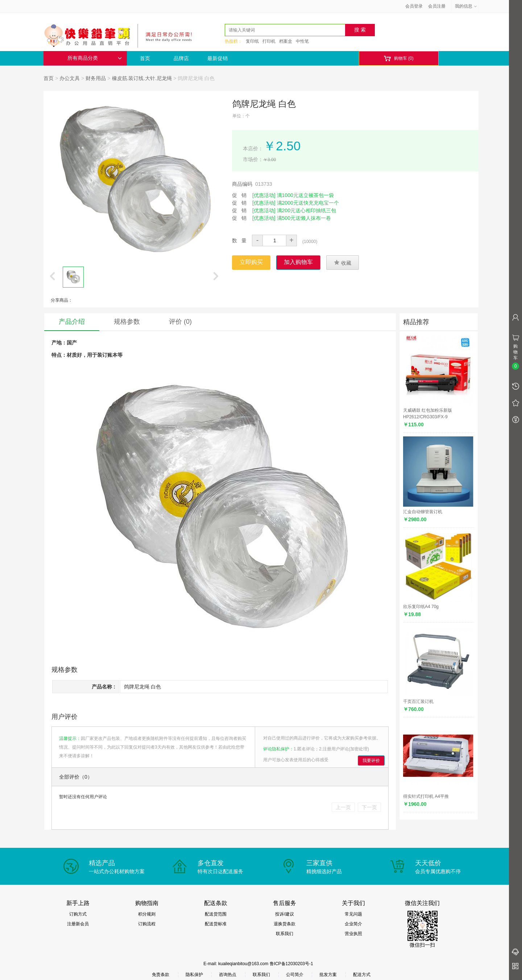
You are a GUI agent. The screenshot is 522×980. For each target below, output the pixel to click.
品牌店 (181, 58)
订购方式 (78, 914)
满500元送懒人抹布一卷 (304, 218)
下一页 (369, 807)
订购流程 (147, 924)
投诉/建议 (284, 914)
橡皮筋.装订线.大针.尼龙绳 (142, 78)
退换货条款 (285, 924)
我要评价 (371, 761)
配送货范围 (216, 914)
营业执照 (353, 934)
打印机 (269, 41)
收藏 (343, 263)
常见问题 (353, 914)
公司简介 (295, 975)
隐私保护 (194, 975)
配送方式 (362, 975)
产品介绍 (72, 322)
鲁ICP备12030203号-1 (291, 964)
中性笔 (302, 41)
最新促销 (217, 58)
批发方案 (328, 975)
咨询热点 (228, 975)
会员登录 (414, 6)
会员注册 (437, 6)
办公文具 (70, 78)
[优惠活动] (264, 195)
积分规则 (147, 914)
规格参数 (127, 322)
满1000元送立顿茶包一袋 (305, 195)
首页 (145, 58)
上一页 (343, 807)
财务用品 (96, 78)
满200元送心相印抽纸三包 (306, 210)
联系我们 (285, 934)
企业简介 (353, 924)
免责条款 (161, 975)
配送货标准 (216, 924)
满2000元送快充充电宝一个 (308, 203)
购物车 (399, 58)
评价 (180, 322)
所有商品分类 (95, 58)
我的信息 (466, 6)
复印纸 (252, 41)
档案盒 (286, 41)
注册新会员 (78, 924)
